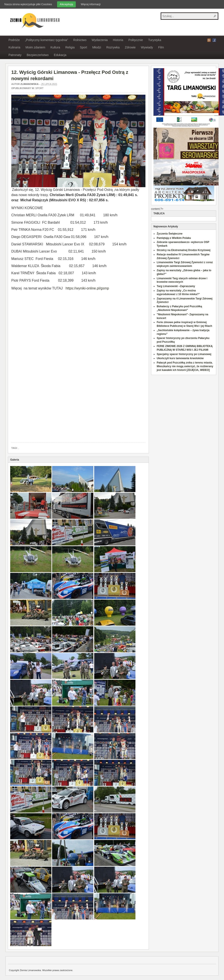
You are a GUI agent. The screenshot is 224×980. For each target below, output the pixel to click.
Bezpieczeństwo (38, 55)
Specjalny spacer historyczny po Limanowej (184, 354)
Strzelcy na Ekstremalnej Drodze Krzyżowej (184, 250)
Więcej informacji (91, 4)
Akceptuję (66, 4)
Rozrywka (113, 47)
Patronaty (15, 55)
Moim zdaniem (35, 47)
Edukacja (60, 55)
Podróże (14, 40)
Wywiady (147, 47)
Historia (118, 40)
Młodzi (97, 47)
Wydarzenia (100, 40)
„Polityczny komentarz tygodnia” (46, 40)
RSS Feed (209, 40)
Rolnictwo (80, 40)
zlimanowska (30, 84)
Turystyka (155, 40)
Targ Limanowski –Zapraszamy (176, 286)
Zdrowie (130, 47)
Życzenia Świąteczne (170, 234)
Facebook (214, 40)
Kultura (55, 47)
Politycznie (136, 40)
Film (161, 47)
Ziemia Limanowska (34, 20)
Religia (70, 47)
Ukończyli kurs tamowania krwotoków (180, 358)
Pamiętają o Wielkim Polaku (174, 238)
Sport (83, 47)
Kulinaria (14, 47)
